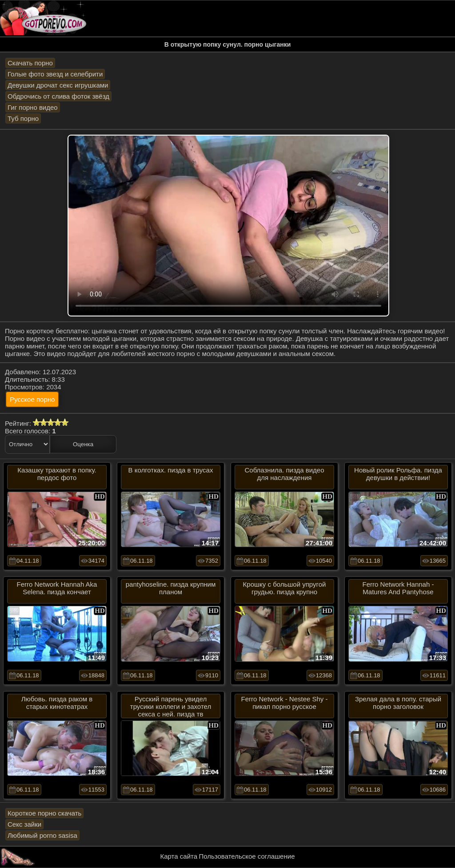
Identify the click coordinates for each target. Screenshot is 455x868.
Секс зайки (24, 824)
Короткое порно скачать (44, 813)
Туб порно (23, 118)
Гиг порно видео (33, 107)
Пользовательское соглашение (247, 856)
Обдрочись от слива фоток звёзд (58, 96)
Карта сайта (179, 856)
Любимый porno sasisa (42, 835)
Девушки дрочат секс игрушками (58, 85)
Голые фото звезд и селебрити (55, 74)
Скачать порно (30, 63)
